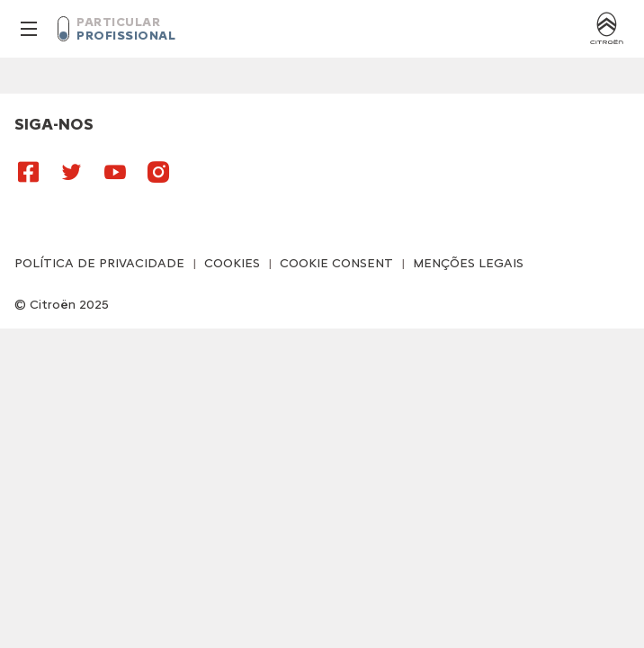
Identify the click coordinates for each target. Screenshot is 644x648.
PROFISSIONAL (126, 36)
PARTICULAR (118, 22)
